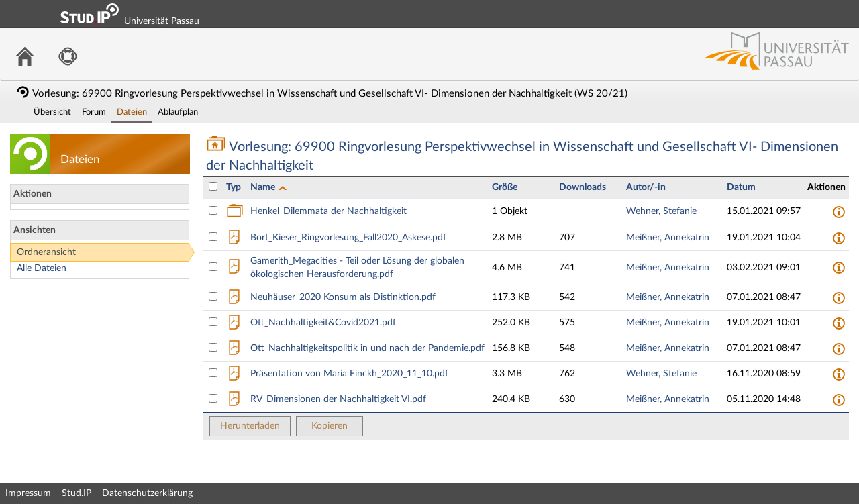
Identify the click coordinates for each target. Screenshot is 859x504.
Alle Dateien (42, 268)
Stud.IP (77, 493)
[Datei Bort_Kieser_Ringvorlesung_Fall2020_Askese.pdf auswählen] (213, 237)
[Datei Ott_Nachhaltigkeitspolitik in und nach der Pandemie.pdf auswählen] (213, 347)
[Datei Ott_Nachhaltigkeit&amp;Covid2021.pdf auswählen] (213, 322)
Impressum (28, 493)
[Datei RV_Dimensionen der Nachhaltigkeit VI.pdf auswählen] (213, 398)
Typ (234, 187)
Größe (505, 187)
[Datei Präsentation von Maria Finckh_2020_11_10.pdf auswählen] (213, 373)
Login (843, 13)
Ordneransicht (46, 252)
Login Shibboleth (774, 13)
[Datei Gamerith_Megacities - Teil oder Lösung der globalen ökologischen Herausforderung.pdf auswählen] (213, 267)
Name (264, 187)
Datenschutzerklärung (147, 493)
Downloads (583, 187)
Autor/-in (646, 187)
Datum (741, 187)
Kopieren (330, 426)
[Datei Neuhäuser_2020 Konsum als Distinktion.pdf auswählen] (213, 296)
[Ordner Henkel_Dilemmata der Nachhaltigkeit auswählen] (213, 210)
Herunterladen (250, 426)
